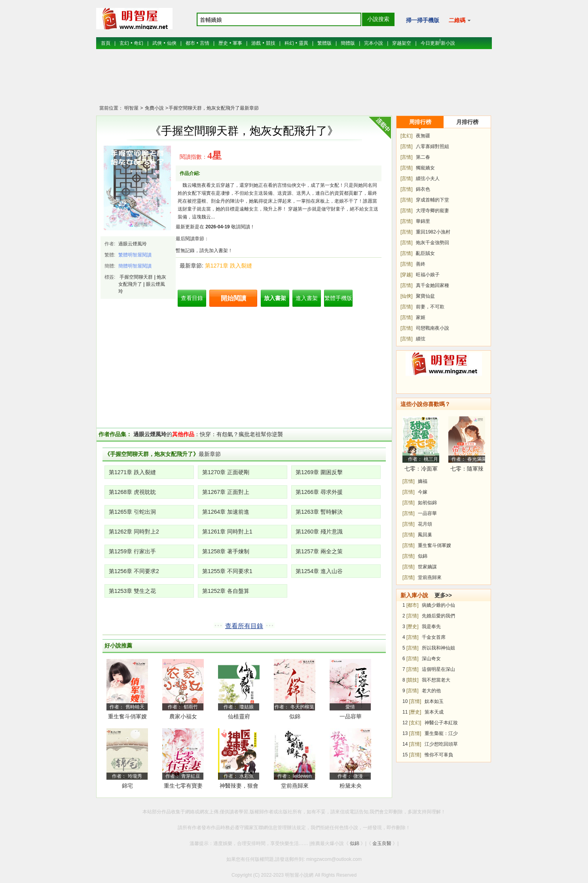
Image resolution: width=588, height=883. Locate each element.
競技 (271, 43)
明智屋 (131, 108)
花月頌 (425, 524)
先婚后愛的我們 (438, 616)
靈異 (303, 43)
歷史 (223, 43)
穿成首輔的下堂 (432, 200)
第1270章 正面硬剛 (226, 472)
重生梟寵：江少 (441, 733)
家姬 (421, 317)
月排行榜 (467, 122)
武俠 (157, 43)
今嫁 (423, 492)
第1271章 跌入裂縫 (229, 266)
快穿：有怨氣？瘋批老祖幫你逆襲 (241, 434)
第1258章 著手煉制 (226, 551)
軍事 (237, 43)
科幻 (289, 43)
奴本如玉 (434, 701)
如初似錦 (427, 503)
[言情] (407, 146)
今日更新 (430, 43)
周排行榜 (420, 122)
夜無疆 (423, 136)
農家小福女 (183, 716)
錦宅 (127, 786)
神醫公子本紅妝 (441, 723)
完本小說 (374, 43)
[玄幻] (407, 136)
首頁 (106, 43)
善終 (421, 264)
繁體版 (324, 43)
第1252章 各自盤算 (226, 591)
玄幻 (124, 43)
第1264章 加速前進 (226, 512)
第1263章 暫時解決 (319, 512)
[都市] (413, 605)
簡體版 (348, 43)
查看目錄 (192, 298)
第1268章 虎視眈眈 (132, 492)
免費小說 (153, 108)
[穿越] (407, 275)
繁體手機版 (338, 298)
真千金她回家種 (432, 285)
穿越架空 (402, 43)
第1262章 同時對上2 (134, 532)
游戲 (256, 43)
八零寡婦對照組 (432, 146)
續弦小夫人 (428, 178)
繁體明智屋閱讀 (135, 255)
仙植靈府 (239, 716)
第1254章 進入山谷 (319, 571)
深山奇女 (431, 659)
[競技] (413, 680)
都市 (190, 43)
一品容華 (351, 716)
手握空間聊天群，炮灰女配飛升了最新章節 (214, 108)
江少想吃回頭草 (441, 744)
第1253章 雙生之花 (132, 591)
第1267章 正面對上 (226, 492)
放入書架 (275, 298)
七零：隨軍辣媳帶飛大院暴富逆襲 (467, 470)
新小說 (448, 43)
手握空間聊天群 (136, 277)
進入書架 (307, 298)
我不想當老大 (436, 680)
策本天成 (434, 712)
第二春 (423, 157)
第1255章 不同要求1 (227, 571)
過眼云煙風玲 (133, 244)
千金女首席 (434, 637)
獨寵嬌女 (425, 168)
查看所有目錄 (244, 626)
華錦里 (423, 221)
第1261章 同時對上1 (227, 532)
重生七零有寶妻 (183, 786)
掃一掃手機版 (423, 20)
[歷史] (413, 627)
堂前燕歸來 (295, 786)
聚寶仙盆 (425, 296)
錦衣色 (423, 189)
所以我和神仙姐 (438, 648)
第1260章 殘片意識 (319, 532)
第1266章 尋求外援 (319, 492)
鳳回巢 (425, 535)
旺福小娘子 (428, 275)
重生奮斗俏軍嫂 (127, 716)
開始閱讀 (233, 298)
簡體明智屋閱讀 (135, 266)
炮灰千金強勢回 (432, 243)
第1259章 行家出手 (132, 551)
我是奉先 (431, 627)
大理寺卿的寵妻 (432, 211)
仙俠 (172, 43)
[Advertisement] (294, 81)
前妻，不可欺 (430, 307)
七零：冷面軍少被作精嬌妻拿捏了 (421, 470)
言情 (205, 43)
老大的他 (431, 691)
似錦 (295, 716)
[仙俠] (407, 296)
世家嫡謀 (427, 567)
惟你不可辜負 (439, 755)
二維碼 (460, 20)
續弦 (421, 339)
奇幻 (138, 43)
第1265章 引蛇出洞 (132, 512)
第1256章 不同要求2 (134, 571)
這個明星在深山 (438, 669)
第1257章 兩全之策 (319, 551)
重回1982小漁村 (433, 232)
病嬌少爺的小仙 (438, 605)
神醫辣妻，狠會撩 (239, 787)
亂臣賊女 (425, 253)
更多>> (443, 595)
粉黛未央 (351, 786)
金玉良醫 (382, 843)
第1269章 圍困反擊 (319, 472)
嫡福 (423, 481)
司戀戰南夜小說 (432, 328)
